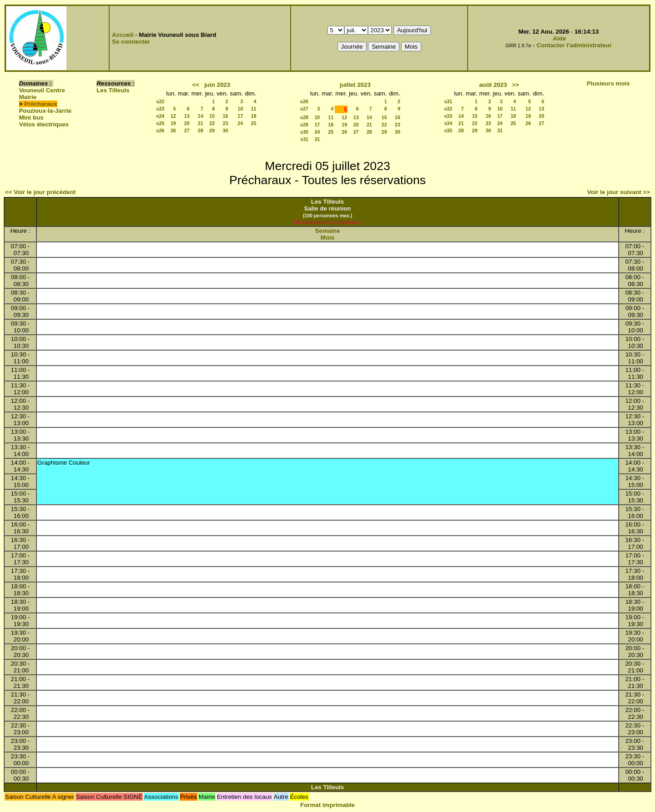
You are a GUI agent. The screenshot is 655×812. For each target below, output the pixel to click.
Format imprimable (327, 805)
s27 (304, 109)
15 (212, 116)
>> (516, 85)
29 (212, 130)
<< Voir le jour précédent (40, 192)
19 (173, 123)
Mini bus (31, 118)
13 (187, 116)
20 (187, 123)
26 (173, 130)
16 (225, 116)
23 (225, 123)
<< (196, 85)
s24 (161, 116)
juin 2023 (217, 85)
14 (201, 116)
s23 (161, 109)
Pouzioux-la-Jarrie (45, 111)
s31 (304, 139)
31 (317, 139)
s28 (304, 117)
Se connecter (131, 42)
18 (254, 116)
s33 (448, 116)
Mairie (28, 97)
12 (173, 116)
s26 (161, 130)
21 (201, 123)
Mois (327, 238)
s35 (448, 130)
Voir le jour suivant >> (619, 192)
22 (212, 123)
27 (187, 130)
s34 (448, 123)
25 (254, 123)
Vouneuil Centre (42, 90)
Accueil (123, 35)
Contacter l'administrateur (574, 45)
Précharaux (41, 104)
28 (201, 130)
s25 (161, 123)
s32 (448, 109)
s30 (304, 132)
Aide (559, 38)
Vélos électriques (44, 124)
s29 (304, 125)
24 (240, 123)
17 (240, 116)
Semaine (328, 231)
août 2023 (493, 85)
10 (240, 109)
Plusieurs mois (608, 83)
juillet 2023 (355, 85)
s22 (161, 101)
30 (225, 130)
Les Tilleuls (113, 90)
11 (254, 109)
